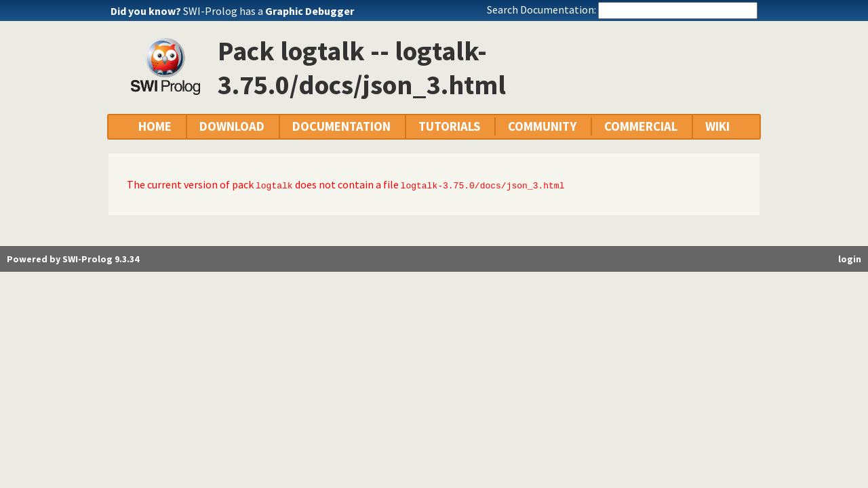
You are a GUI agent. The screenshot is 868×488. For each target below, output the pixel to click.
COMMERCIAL (641, 126)
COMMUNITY (542, 126)
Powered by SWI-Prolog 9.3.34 (73, 259)
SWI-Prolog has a (269, 11)
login (850, 259)
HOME (155, 126)
